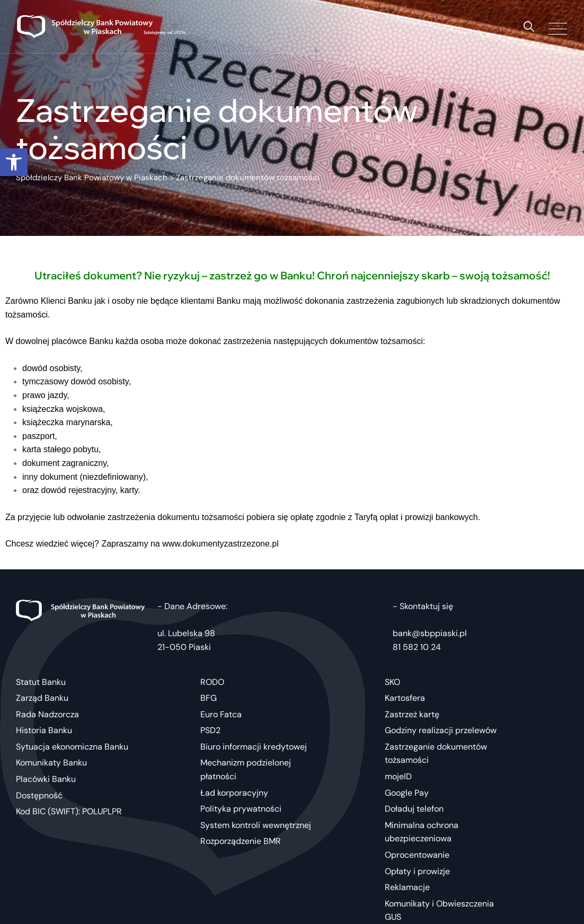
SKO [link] (392, 682)
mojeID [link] (398, 776)
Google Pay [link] (407, 793)
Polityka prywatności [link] (241, 809)
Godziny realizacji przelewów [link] (441, 730)
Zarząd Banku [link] (42, 698)
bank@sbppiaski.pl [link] (430, 633)
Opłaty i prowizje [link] (417, 871)
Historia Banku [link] (44, 730)
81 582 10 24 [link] (417, 647)
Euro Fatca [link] (221, 714)
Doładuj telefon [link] (414, 809)
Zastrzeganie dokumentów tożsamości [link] (436, 754)
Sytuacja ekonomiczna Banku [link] (72, 747)
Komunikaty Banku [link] (51, 763)
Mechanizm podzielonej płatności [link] (246, 769)
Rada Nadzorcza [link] (47, 714)
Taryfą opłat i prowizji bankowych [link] (416, 517)
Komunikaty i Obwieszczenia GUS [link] (439, 910)
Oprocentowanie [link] (417, 855)
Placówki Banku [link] (46, 779)
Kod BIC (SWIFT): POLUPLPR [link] (69, 811)
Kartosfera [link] (405, 698)
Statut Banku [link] (41, 682)
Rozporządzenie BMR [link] (241, 841)
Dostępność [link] (39, 795)
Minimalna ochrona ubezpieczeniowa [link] (422, 832)
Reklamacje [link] (407, 887)
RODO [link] (212, 682)
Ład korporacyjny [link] (234, 793)
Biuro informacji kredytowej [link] (254, 747)
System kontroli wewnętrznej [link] (256, 825)
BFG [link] (209, 698)
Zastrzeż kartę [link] (412, 714)
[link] (14, 162)
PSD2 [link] (210, 730)
